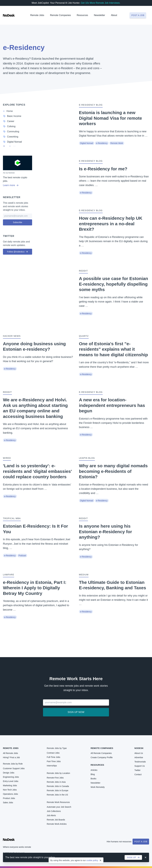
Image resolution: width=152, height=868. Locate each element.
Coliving (9, 126)
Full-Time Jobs (54, 757)
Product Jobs (9, 798)
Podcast (22, 556)
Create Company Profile (102, 757)
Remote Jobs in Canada (58, 786)
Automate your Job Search (59, 807)
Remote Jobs (37, 15)
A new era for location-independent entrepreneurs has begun (112, 405)
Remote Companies (60, 15)
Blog (93, 774)
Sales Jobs (8, 803)
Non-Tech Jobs (10, 790)
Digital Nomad (87, 143)
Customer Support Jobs (14, 768)
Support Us (140, 766)
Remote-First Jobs (55, 778)
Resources (97, 765)
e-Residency (102, 143)
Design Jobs (9, 773)
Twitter (137, 770)
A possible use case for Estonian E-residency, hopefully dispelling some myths (113, 284)
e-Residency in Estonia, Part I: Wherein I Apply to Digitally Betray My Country (35, 588)
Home (8, 111)
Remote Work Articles (57, 824)
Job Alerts (51, 815)
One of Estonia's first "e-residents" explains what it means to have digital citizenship (113, 349)
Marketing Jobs (10, 785)
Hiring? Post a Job (11, 757)
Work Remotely (98, 787)
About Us (139, 753)
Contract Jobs (53, 753)
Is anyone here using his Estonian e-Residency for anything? (105, 532)
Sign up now (76, 712)
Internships (52, 766)
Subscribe (18, 222)
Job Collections (54, 811)
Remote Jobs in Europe (58, 790)
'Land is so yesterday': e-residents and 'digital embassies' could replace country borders (37, 471)
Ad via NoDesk (9, 173)
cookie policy (92, 860)
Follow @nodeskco (18, 252)
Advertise (139, 757)
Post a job (138, 15)
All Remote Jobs (10, 753)
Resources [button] (82, 15)
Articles (94, 770)
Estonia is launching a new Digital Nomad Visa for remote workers (110, 118)
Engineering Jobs (11, 777)
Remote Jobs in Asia (56, 782)
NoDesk (139, 748)
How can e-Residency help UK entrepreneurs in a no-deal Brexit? (111, 224)
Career (9, 121)
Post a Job (141, 842)
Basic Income (12, 116)
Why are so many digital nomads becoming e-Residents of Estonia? (113, 471)
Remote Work (117, 143)
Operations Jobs (10, 794)
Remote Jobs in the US (57, 795)
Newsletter (100, 15)
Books (93, 779)
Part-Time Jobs (54, 761)
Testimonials (140, 762)
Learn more (11, 185)
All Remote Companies (101, 753)
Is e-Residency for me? (103, 169)
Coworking (11, 137)
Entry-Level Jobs (11, 781)
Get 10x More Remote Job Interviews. (101, 3)
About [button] (114, 15)
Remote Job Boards (56, 820)
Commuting (11, 132)
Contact (138, 774)
